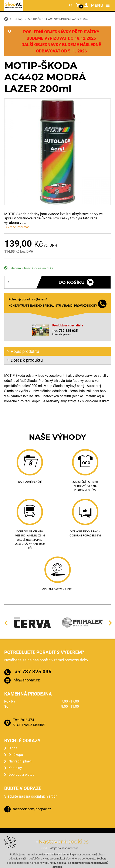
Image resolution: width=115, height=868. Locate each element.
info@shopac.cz (62, 335)
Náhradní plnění (20, 761)
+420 (32, 672)
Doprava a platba (21, 775)
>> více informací (18, 227)
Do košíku (72, 282)
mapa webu (56, 848)
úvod (44, 848)
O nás (13, 748)
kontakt (70, 848)
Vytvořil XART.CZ (55, 854)
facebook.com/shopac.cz (32, 809)
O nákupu (16, 755)
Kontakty (15, 768)
